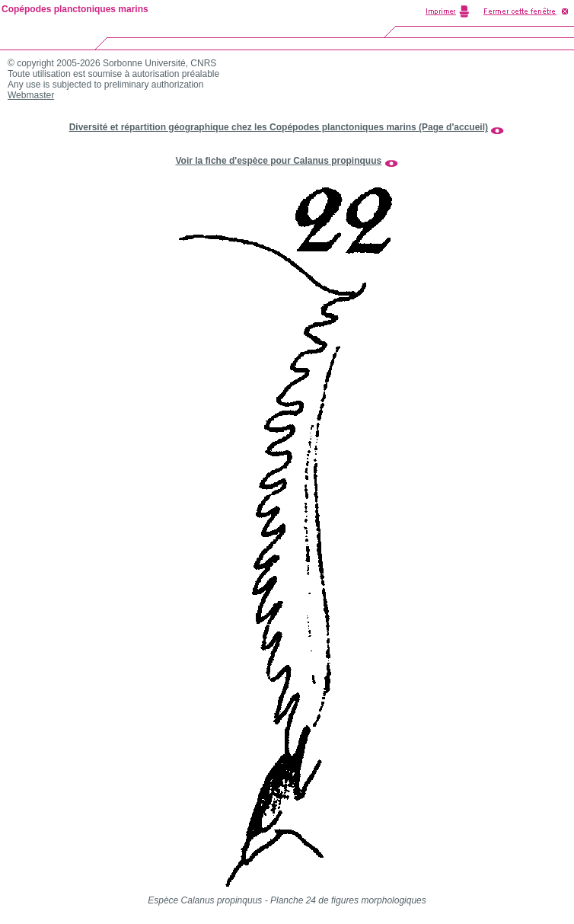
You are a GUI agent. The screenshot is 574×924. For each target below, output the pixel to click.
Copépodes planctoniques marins (75, 9)
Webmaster (31, 95)
